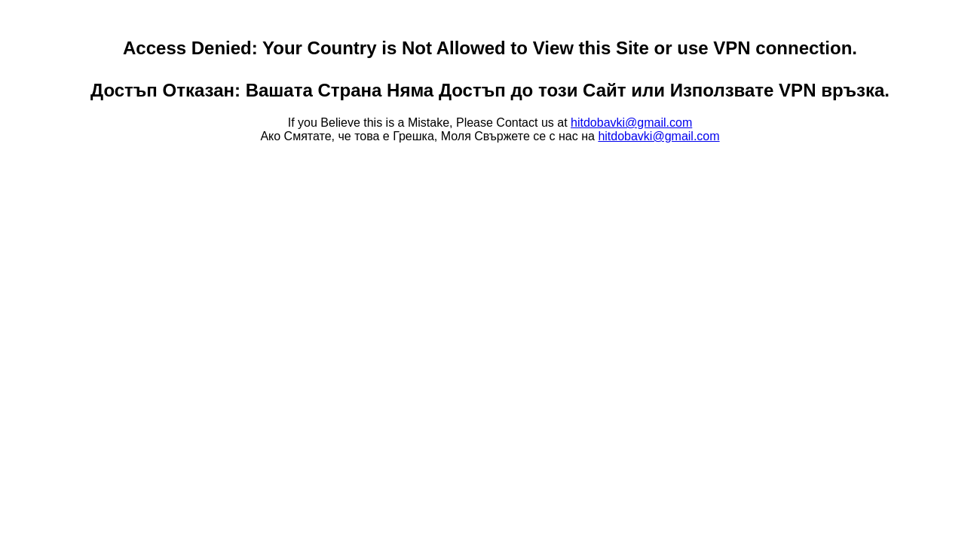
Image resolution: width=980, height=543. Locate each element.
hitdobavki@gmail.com (631, 123)
